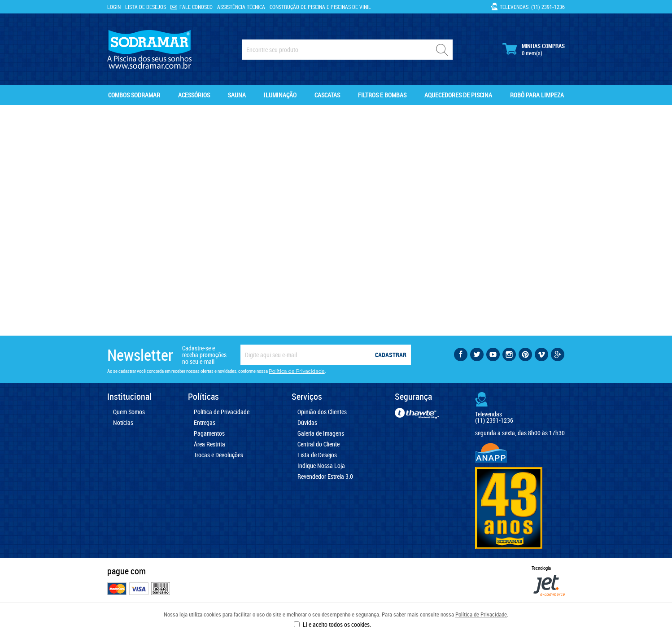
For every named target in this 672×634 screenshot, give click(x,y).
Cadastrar (391, 355)
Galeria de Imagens (321, 433)
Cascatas (327, 95)
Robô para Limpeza (537, 95)
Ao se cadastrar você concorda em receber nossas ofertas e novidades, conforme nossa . (217, 371)
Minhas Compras (534, 50)
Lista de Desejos (146, 7)
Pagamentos (209, 433)
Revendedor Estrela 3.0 (325, 477)
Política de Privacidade (481, 614)
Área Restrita (209, 444)
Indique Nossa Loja (321, 466)
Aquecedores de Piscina (458, 95)
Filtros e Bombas (382, 95)
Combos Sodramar (134, 95)
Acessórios (194, 95)
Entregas (205, 423)
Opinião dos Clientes (322, 412)
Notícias (123, 423)
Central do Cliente (319, 444)
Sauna (237, 95)
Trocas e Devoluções (218, 455)
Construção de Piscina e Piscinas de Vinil (320, 7)
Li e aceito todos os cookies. (337, 624)
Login (114, 7)
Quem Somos (129, 412)
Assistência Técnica (241, 7)
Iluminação (280, 95)
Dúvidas (307, 423)
